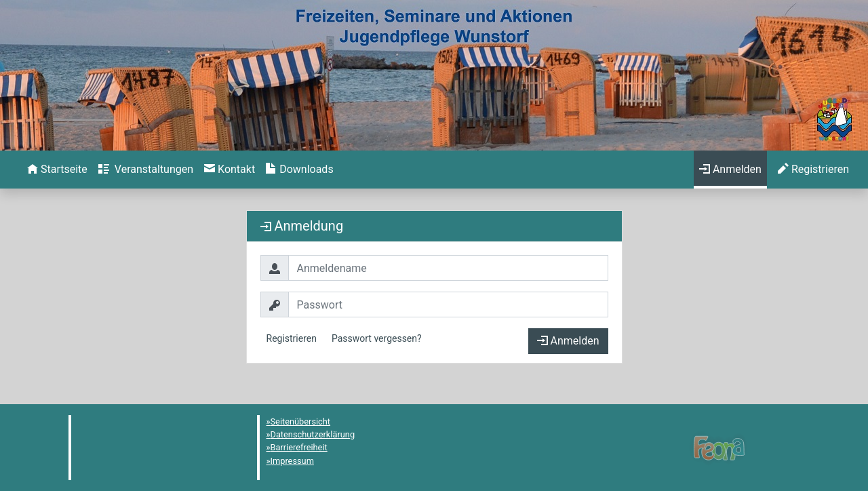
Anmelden (568, 341)
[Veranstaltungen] (146, 170)
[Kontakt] (230, 170)
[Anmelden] (730, 170)
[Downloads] (299, 170)
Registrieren (292, 338)
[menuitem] (57, 170)
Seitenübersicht (301, 421)
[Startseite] (57, 170)
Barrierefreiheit (299, 447)
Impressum (292, 461)
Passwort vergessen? (377, 338)
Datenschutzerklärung (313, 434)
